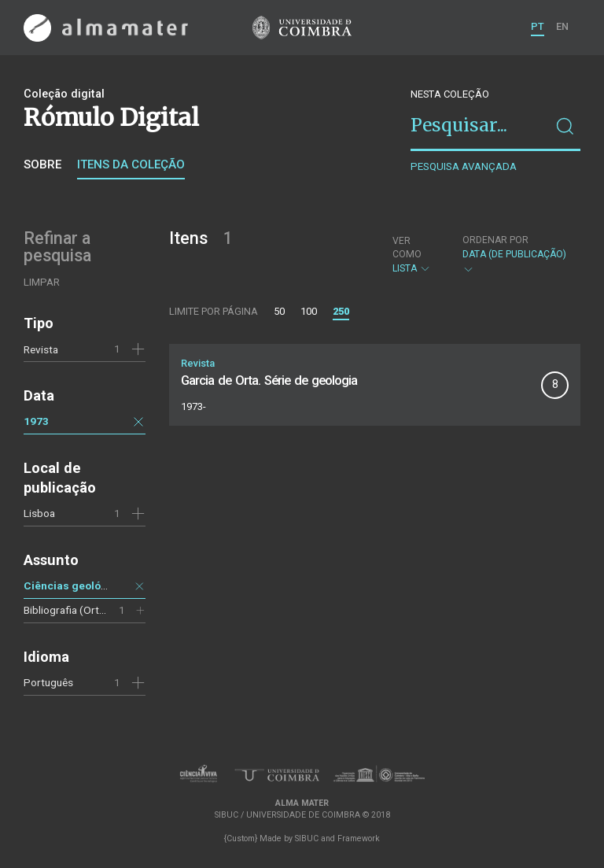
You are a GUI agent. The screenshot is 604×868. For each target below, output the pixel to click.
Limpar (42, 282)
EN (562, 26)
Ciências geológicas (77, 585)
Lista (414, 255)
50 (279, 311)
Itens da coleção (131, 164)
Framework (359, 838)
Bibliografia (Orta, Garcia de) (90, 610)
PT (538, 26)
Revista (41, 349)
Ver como (407, 247)
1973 (36, 421)
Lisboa (39, 513)
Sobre (42, 164)
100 (309, 311)
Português (48, 682)
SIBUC (307, 838)
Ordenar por (495, 240)
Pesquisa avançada (464, 166)
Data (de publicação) (514, 255)
